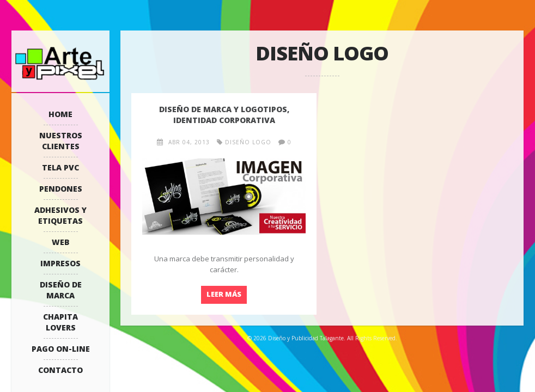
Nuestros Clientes (61, 141)
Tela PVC (60, 167)
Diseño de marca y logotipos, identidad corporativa (224, 115)
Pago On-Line (61, 349)
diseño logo (248, 142)
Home (60, 114)
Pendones (61, 189)
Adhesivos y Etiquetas (60, 215)
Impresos (60, 263)
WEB (61, 242)
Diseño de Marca (61, 290)
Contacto (60, 370)
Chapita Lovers (60, 322)
